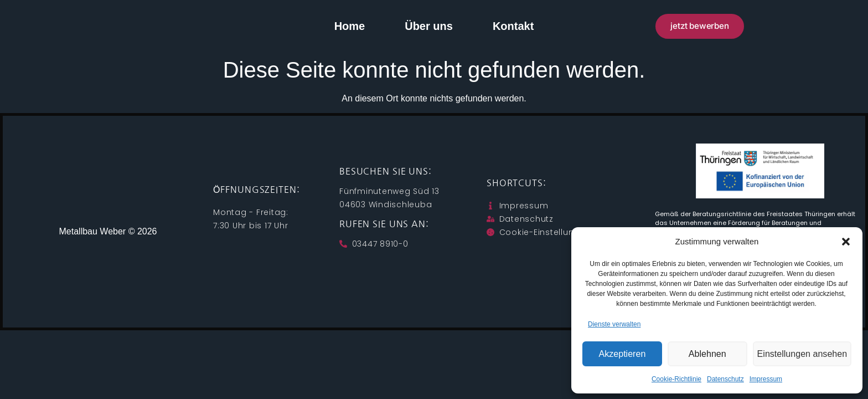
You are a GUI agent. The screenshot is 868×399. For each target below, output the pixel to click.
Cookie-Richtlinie (676, 379)
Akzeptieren (622, 354)
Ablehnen (709, 354)
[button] (846, 242)
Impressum (766, 379)
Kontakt (513, 26)
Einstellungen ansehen (803, 354)
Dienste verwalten (614, 324)
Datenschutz (725, 379)
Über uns (429, 26)
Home (350, 26)
